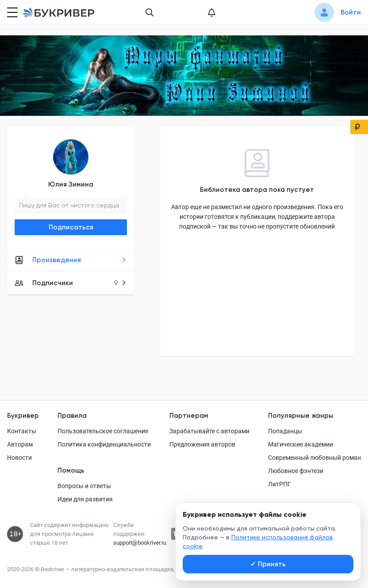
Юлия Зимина (71, 184)
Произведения (71, 260)
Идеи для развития (85, 499)
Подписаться (71, 227)
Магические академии (301, 444)
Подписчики (71, 283)
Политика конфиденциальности (104, 444)
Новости (19, 458)
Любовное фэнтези (296, 471)
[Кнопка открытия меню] (11, 12)
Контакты (22, 431)
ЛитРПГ (280, 484)
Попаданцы (285, 431)
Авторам (20, 444)
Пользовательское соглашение (103, 431)
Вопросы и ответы (84, 486)
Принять (268, 564)
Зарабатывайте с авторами (209, 431)
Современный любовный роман (314, 458)
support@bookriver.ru (140, 543)
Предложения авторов (202, 444)
